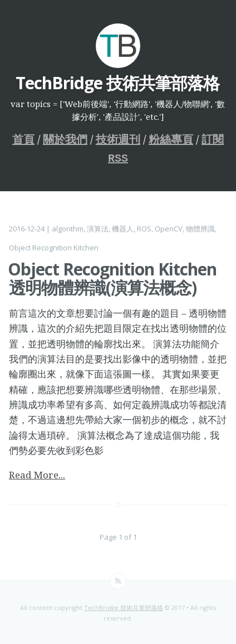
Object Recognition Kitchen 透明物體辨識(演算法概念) (112, 276)
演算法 (98, 226)
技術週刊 (118, 139)
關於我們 (65, 139)
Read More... (37, 473)
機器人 (123, 226)
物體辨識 (200, 226)
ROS (144, 226)
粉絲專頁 (171, 139)
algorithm (68, 226)
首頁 (23, 139)
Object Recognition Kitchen (54, 245)
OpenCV (169, 226)
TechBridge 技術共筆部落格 (124, 605)
